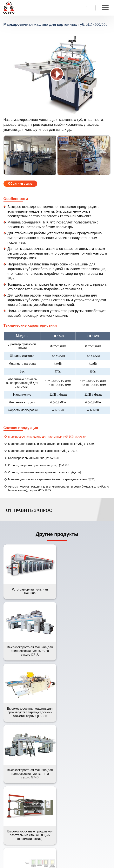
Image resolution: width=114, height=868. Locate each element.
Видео (12, 800)
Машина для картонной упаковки (31, 751)
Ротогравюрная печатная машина (30, 591)
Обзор (12, 806)
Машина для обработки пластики (31, 764)
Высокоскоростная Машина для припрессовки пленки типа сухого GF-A (84, 593)
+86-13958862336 (20, 835)
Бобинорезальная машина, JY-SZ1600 (34, 458)
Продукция (15, 744)
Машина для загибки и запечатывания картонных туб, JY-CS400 (52, 444)
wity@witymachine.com (25, 830)
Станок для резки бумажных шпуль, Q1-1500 (39, 465)
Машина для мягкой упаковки (28, 758)
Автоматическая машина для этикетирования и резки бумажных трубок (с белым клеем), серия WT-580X (59, 489)
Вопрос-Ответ (17, 794)
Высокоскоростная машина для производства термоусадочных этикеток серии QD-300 (30, 654)
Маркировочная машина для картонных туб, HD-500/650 (47, 437)
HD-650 (93, 336)
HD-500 (58, 336)
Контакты (14, 816)
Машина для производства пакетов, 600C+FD (84, 713)
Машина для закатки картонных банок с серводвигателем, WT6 (52, 479)
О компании (16, 781)
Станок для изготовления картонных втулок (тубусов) (45, 472)
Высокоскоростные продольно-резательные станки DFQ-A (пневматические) (30, 715)
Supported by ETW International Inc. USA (57, 863)
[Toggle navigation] (105, 8)
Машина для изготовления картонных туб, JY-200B (43, 451)
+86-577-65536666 (21, 841)
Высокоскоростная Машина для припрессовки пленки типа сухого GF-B (84, 654)
